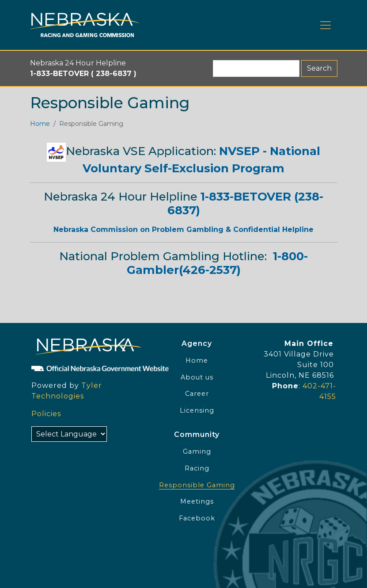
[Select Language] (69, 434)
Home (40, 124)
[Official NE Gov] (84, 368)
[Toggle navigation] (325, 25)
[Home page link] (85, 25)
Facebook (197, 518)
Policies (46, 414)
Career (197, 394)
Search (319, 68)
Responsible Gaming (197, 485)
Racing (197, 468)
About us (197, 377)
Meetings (197, 501)
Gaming (197, 451)
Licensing (197, 410)
